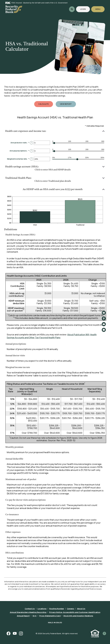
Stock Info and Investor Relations (78, 615)
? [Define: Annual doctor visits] (31, 143)
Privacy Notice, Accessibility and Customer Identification (75, 612)
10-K (35, 615)
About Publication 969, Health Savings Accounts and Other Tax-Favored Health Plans (52, 336)
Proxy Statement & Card (50, 615)
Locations (42, 609)
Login (85, 9)
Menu (98, 9)
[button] (55, 131)
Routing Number (57, 609)
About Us (81, 609)
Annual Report (23, 615)
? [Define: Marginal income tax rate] (31, 159)
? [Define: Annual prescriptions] (31, 151)
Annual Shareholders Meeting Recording (28, 612)
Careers (71, 609)
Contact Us (30, 609)
